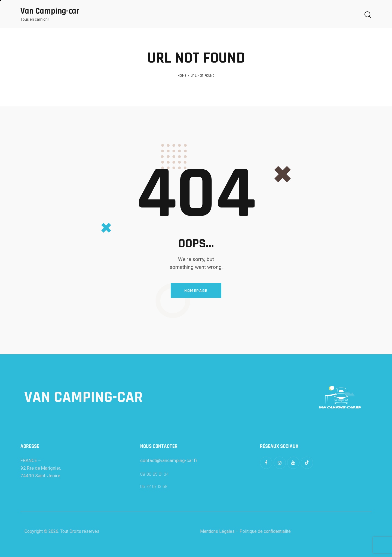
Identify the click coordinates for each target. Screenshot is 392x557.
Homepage (196, 291)
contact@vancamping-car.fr (169, 460)
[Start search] (368, 15)
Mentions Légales (217, 531)
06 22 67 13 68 (154, 487)
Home (182, 76)
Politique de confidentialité (265, 531)
